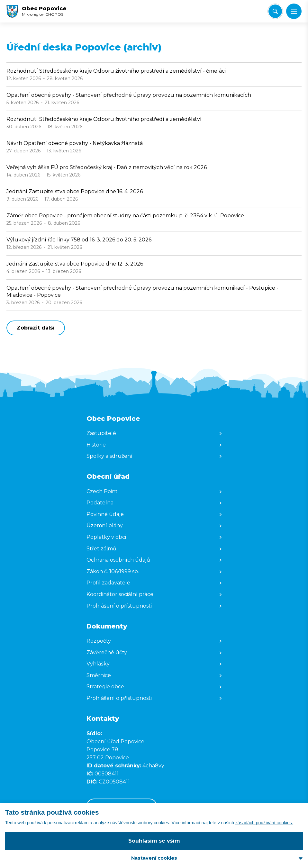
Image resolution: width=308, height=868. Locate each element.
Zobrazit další (36, 328)
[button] (294, 11)
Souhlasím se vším (154, 841)
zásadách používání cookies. (264, 823)
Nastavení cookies (154, 858)
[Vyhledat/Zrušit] (275, 11)
